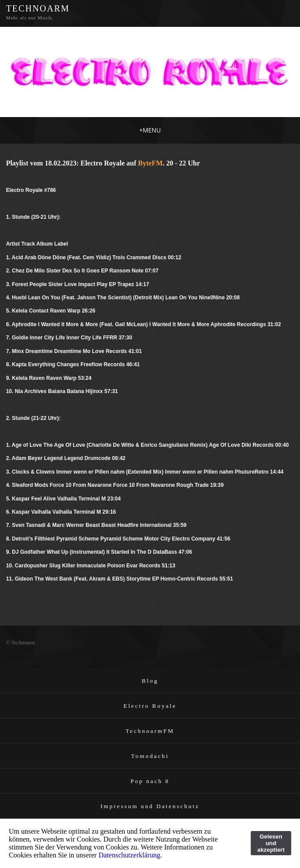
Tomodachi (150, 756)
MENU (150, 130)
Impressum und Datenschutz (150, 806)
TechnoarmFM (150, 731)
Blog (150, 681)
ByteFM (150, 163)
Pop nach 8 (150, 781)
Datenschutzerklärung (129, 855)
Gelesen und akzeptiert (271, 843)
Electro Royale (150, 706)
